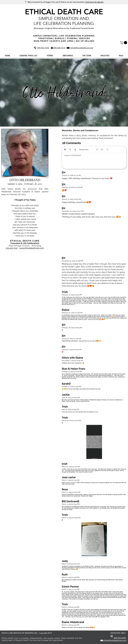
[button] (124, 43)
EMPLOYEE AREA (118, 633)
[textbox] (94, 160)
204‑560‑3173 (59, 48)
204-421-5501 (12, 248)
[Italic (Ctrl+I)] (70, 149)
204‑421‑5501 (43, 48)
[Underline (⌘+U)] (75, 149)
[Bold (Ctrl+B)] (65, 149)
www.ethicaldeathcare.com (32, 248)
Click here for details (94, 2)
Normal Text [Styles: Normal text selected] (84, 150)
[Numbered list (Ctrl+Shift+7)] (102, 149)
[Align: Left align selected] (97, 149)
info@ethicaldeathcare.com (82, 48)
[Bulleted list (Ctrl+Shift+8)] (107, 149)
